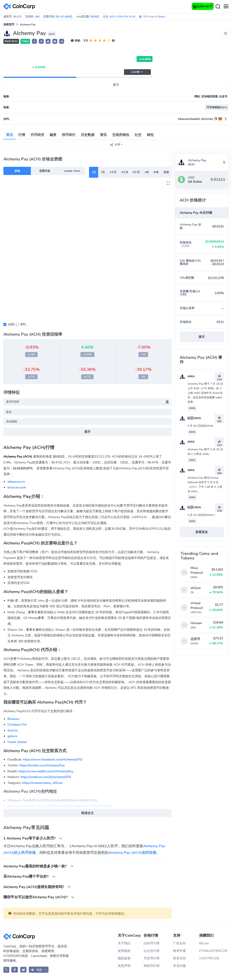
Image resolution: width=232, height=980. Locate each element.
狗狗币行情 (152, 966)
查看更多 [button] (202, 532)
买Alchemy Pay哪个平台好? (29, 876)
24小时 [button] (137, 72)
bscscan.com (17, 487)
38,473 (17, 17)
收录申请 (179, 951)
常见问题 (179, 966)
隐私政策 (124, 958)
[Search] (218, 7)
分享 (115, 145)
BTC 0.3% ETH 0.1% (123, 17)
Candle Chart (72, 171)
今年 (156, 172)
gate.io (12, 736)
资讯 (103, 135)
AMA (187, 376)
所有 (166, 172)
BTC (23, 324)
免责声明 (124, 966)
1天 (94, 172)
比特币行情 (152, 943)
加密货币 (9, 25)
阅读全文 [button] (87, 813)
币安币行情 (152, 958)
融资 (53, 135)
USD (11, 324)
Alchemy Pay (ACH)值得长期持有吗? (37, 887)
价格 (17, 171)
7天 (103, 172)
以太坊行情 (152, 951)
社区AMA (190, 418)
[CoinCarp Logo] (20, 6)
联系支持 (179, 958)
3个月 (125, 172)
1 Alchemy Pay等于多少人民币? (33, 838)
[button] (41, 41)
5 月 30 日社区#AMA (201, 426)
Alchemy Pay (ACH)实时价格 (132, 853)
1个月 (113, 172)
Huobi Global (17, 742)
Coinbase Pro (17, 725)
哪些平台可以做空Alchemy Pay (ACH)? (39, 897)
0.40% (145, 59)
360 (37, 17)
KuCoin (13, 730)
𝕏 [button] (34, 42)
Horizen (196, 623)
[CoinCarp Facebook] (15, 970)
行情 (22, 135)
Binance (13, 719)
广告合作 (179, 943)
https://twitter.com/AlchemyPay (42, 765)
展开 (116, 85)
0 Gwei (161, 17)
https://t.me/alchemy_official (42, 783)
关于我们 (124, 943)
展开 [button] (202, 337)
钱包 (150, 135)
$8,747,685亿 (64, 17)
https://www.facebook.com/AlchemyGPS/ (53, 760)
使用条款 (124, 951)
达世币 (195, 639)
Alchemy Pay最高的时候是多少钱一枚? (39, 866)
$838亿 (95, 17)
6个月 (136, 172)
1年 (147, 172)
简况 (10, 135)
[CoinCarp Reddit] (23, 970)
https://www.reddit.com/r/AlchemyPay (46, 771)
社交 (138, 135)
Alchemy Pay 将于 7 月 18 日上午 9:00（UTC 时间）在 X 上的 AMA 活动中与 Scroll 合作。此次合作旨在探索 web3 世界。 (205, 393)
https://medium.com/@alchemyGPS (46, 777)
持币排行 (69, 135)
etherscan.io (16, 482)
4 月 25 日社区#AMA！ (202, 515)
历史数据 (88, 135)
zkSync (196, 588)
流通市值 (45, 171)
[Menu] (226, 7)
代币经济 (37, 135)
